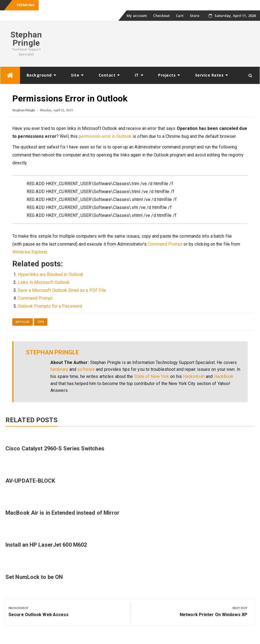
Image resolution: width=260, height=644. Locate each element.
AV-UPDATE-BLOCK (30, 481)
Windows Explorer (30, 252)
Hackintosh (194, 376)
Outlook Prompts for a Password (50, 306)
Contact (107, 75)
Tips (41, 322)
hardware (59, 369)
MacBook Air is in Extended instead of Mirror (62, 513)
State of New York (152, 376)
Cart (180, 16)
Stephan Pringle (26, 39)
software (86, 369)
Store (195, 16)
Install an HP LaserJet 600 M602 (46, 545)
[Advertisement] (156, 43)
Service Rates (209, 75)
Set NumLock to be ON (34, 577)
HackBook (224, 376)
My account (137, 16)
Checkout (161, 16)
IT (137, 75)
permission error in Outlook (105, 136)
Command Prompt (165, 244)
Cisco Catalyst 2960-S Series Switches (55, 448)
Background (39, 75)
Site (75, 75)
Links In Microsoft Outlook (44, 282)
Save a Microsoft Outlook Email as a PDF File (62, 290)
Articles (23, 322)
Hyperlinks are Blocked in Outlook (51, 274)
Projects (167, 75)
